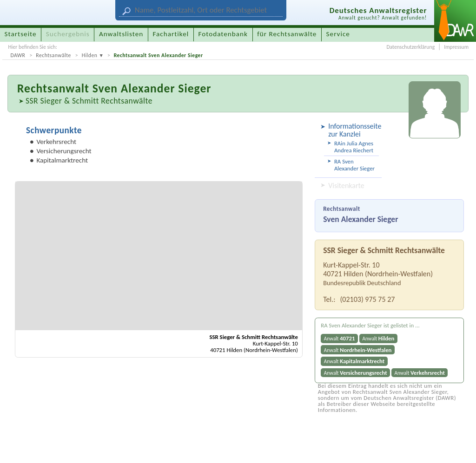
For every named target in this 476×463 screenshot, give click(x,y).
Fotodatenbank (223, 34)
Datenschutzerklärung (410, 47)
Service (338, 34)
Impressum (456, 47)
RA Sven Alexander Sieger (354, 165)
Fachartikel (171, 34)
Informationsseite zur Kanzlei (354, 130)
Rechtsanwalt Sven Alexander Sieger (159, 55)
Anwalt (340, 338)
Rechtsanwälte (53, 55)
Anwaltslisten (121, 34)
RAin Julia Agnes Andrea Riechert (354, 147)
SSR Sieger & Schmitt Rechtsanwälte (89, 101)
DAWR (18, 55)
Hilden (90, 55)
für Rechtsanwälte (287, 34)
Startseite (21, 34)
